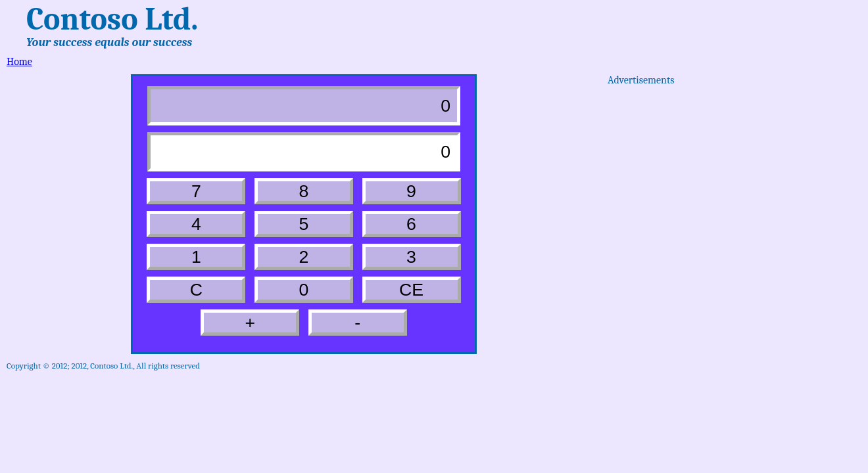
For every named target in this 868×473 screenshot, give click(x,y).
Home (19, 62)
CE (411, 290)
